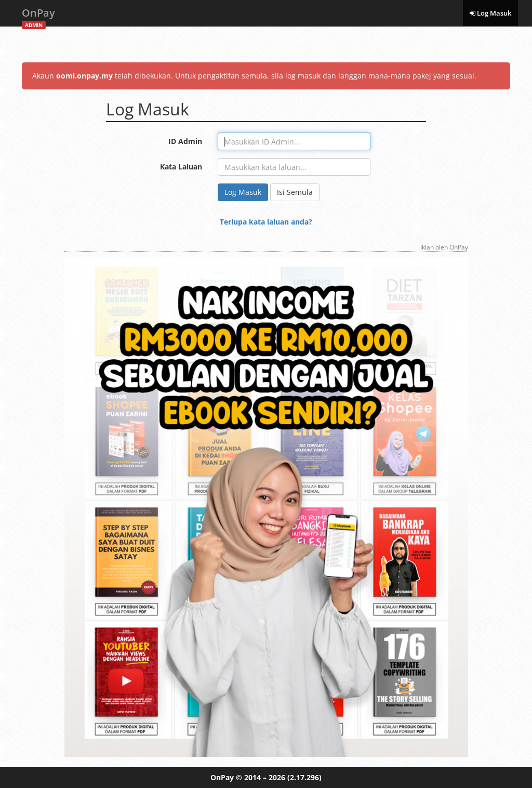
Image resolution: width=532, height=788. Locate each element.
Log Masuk (490, 13)
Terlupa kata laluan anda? (266, 222)
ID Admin (185, 141)
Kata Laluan (181, 167)
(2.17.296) (304, 777)
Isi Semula (295, 192)
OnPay (38, 16)
